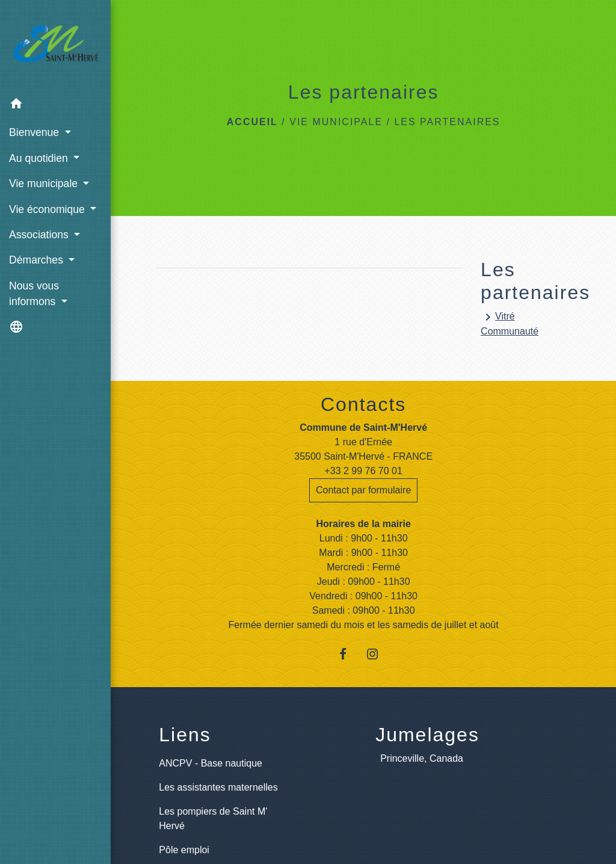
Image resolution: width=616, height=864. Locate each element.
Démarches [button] (38, 260)
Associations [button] (40, 235)
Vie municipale (336, 122)
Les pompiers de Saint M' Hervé (213, 819)
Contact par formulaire (363, 490)
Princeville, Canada (422, 758)
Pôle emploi (184, 850)
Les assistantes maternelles (218, 787)
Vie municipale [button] (45, 184)
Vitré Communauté (510, 323)
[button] (55, 106)
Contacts (363, 404)
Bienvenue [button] (35, 132)
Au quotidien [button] (40, 158)
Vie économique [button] (48, 209)
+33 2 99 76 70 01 (363, 471)
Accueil (252, 122)
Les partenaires (447, 122)
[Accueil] (55, 46)
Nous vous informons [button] (34, 294)
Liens (185, 735)
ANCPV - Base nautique (211, 763)
